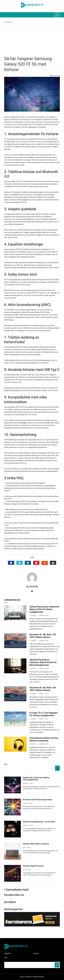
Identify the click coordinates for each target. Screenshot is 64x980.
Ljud (6, 958)
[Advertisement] (32, 39)
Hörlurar (36, 953)
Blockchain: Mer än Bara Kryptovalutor (38, 800)
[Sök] (57, 965)
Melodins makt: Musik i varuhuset (36, 844)
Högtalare (8, 22)
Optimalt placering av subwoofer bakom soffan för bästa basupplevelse (43, 662)
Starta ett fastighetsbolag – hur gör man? (39, 822)
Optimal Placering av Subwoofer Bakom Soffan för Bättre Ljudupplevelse (44, 609)
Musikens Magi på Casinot (33, 866)
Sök (6, 764)
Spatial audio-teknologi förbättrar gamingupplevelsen (36, 779)
